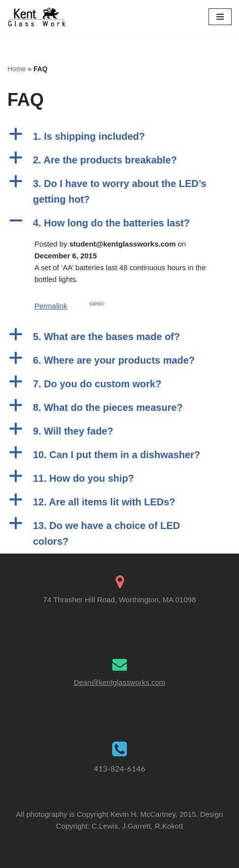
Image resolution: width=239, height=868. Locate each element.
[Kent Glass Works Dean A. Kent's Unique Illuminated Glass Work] (37, 17)
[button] (119, 136)
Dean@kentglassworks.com (119, 682)
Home (16, 69)
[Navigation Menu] (220, 17)
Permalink (69, 303)
